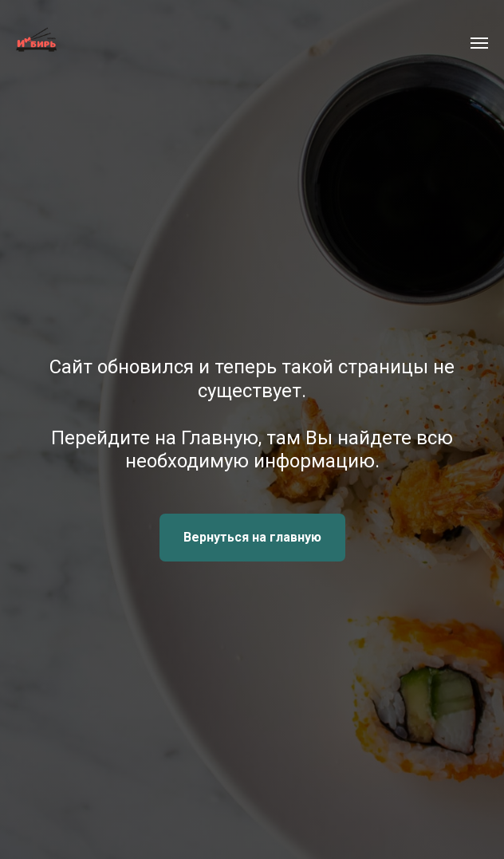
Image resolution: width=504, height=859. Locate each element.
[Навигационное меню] (479, 43)
